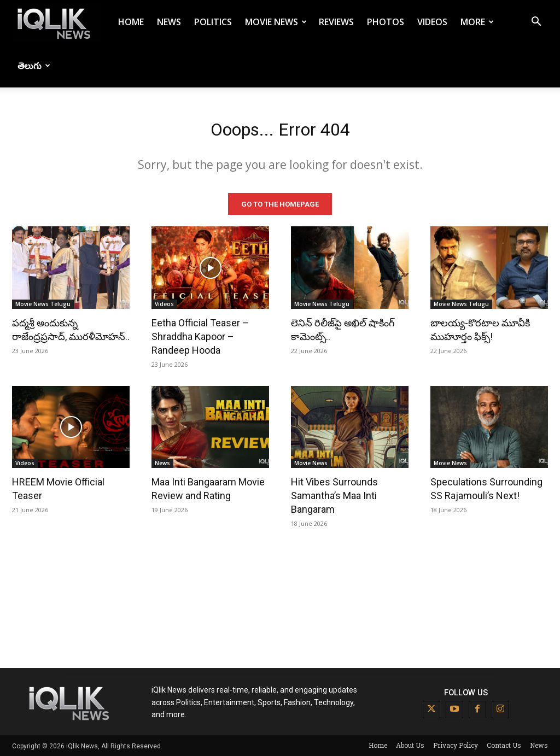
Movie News (276, 22)
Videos (432, 22)
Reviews (336, 22)
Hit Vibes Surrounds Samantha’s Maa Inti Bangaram (334, 495)
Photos (386, 22)
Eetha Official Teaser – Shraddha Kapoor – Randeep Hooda (200, 335)
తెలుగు (34, 66)
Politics (213, 22)
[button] (536, 23)
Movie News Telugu (43, 303)
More (477, 22)
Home (131, 22)
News (169, 22)
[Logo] (56, 22)
